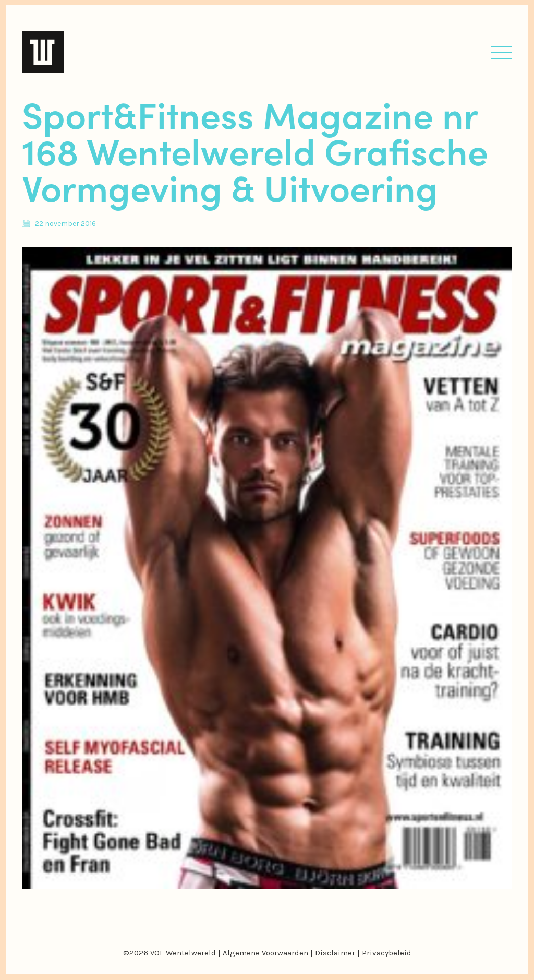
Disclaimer (335, 953)
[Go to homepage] (43, 52)
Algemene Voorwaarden (265, 953)
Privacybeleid (387, 953)
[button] (502, 52)
